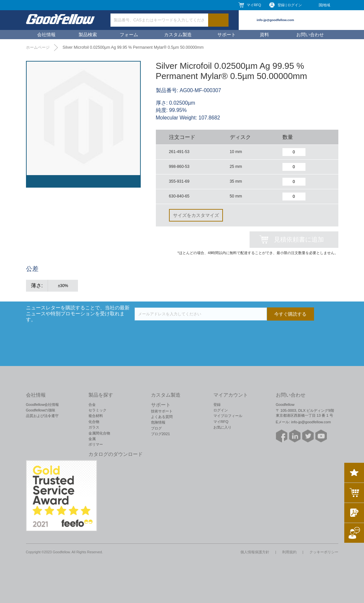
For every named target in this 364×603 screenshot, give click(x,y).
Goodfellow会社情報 (43, 405)
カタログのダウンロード (116, 454)
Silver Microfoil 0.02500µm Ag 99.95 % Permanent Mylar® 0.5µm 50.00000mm (133, 47)
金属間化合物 (99, 433)
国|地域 (325, 5)
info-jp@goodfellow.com (276, 20)
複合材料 (96, 416)
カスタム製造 (178, 35)
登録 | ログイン (290, 5)
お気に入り (222, 427)
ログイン (221, 410)
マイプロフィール (228, 416)
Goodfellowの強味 (41, 410)
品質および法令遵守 (42, 416)
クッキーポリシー (324, 552)
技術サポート (162, 411)
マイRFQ (254, 5)
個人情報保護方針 (255, 552)
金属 (92, 439)
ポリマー (96, 444)
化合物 (94, 422)
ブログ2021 (160, 434)
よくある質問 (162, 417)
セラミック (97, 410)
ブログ (156, 428)
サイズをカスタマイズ (196, 215)
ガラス (94, 427)
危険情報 (158, 422)
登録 (217, 405)
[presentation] (184, 333)
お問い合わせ (310, 35)
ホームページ (38, 47)
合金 (92, 405)
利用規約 (289, 552)
